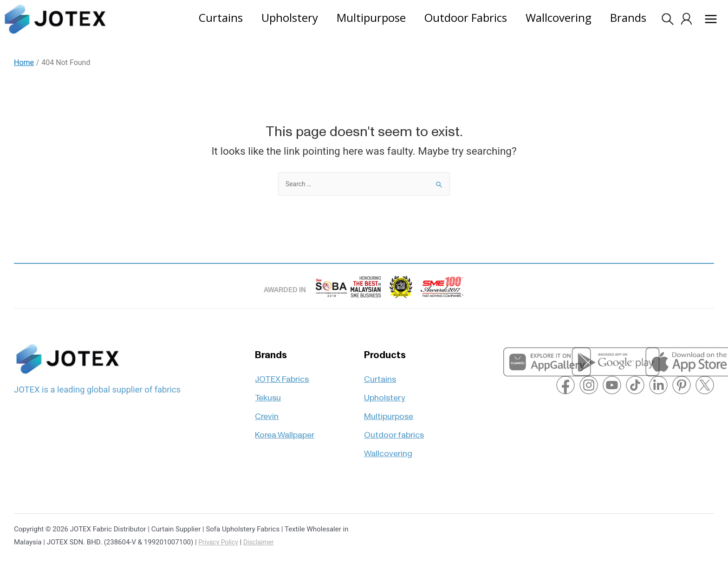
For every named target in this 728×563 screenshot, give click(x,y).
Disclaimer (263, 542)
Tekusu (268, 392)
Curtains (380, 373)
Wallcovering (388, 448)
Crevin (267, 411)
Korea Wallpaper (285, 430)
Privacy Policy (220, 542)
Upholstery (385, 392)
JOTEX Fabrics (282, 373)
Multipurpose (389, 411)
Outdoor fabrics (394, 430)
